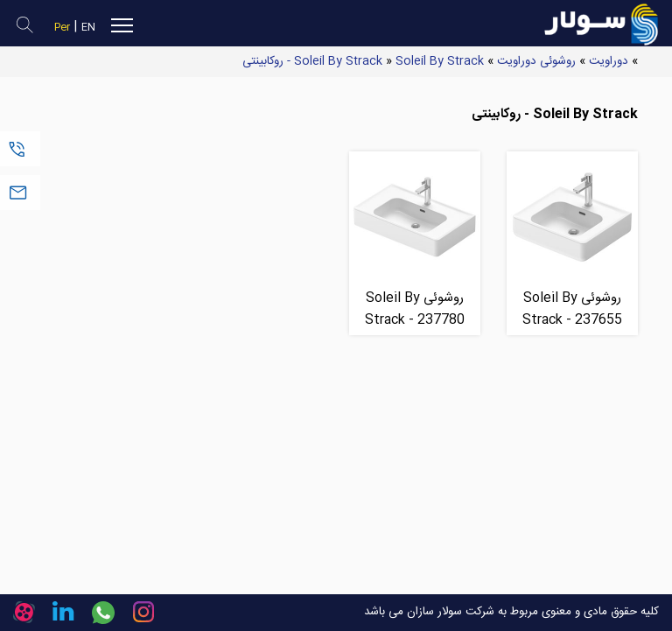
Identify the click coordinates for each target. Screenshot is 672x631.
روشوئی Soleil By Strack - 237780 (415, 309)
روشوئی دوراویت (536, 61)
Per (62, 28)
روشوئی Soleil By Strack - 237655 (572, 309)
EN (88, 28)
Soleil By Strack (338, 61)
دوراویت (609, 61)
